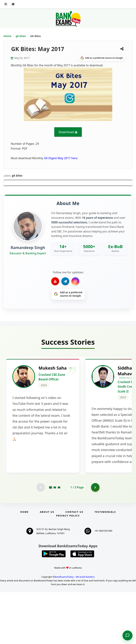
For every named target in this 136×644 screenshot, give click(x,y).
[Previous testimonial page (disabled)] (41, 539)
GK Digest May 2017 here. (61, 158)
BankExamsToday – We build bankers (75, 629)
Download (66, 132)
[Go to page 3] (59, 539)
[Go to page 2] (55, 539)
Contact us (74, 564)
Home (7, 36)
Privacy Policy (68, 567)
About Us (47, 564)
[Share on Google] (102, 58)
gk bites (21, 36)
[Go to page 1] (51, 539)
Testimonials (105, 564)
